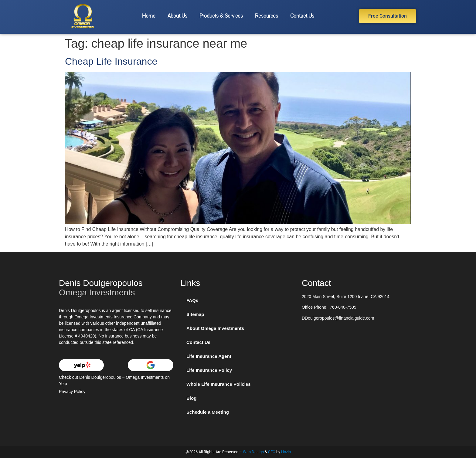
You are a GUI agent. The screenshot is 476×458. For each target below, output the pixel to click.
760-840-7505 (343, 307)
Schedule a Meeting (208, 412)
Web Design (253, 452)
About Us (177, 16)
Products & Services (221, 16)
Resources (267, 16)
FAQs (192, 300)
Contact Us (302, 16)
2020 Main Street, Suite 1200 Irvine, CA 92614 (346, 297)
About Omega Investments (215, 328)
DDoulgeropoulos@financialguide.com (338, 318)
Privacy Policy (72, 392)
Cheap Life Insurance (111, 61)
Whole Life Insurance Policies (219, 384)
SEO (272, 452)
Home (149, 16)
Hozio (286, 452)
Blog (191, 398)
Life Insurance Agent (209, 356)
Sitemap (195, 314)
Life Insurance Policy (209, 370)
